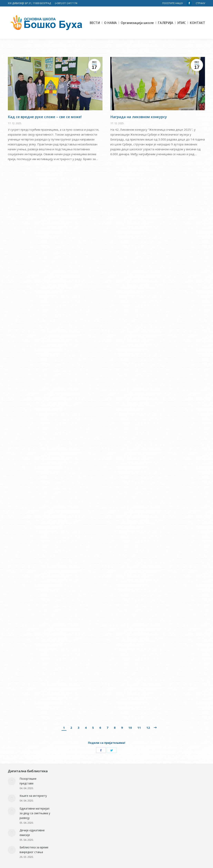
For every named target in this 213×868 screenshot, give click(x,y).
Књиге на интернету (33, 796)
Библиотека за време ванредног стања (34, 850)
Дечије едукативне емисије (32, 833)
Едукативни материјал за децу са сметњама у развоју (35, 813)
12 (148, 728)
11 (139, 728)
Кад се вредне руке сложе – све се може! (45, 155)
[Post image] (12, 781)
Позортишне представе (28, 781)
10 (130, 728)
